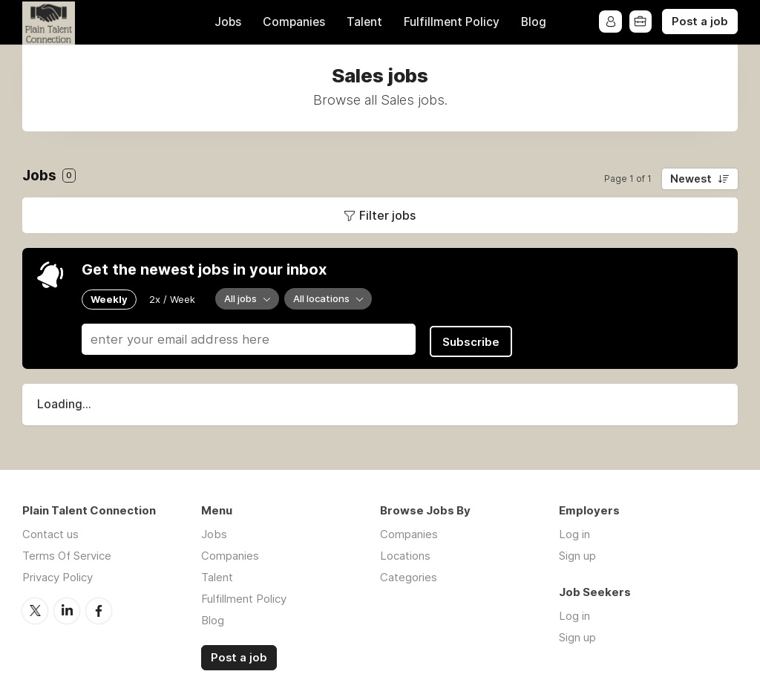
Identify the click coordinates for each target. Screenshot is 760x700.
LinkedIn (67, 607)
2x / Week (172, 298)
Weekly (109, 298)
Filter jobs (387, 215)
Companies (294, 22)
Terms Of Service (67, 553)
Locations (405, 553)
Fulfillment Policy (452, 22)
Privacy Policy (58, 574)
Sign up (577, 553)
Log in (574, 531)
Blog (534, 22)
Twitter (35, 607)
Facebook (99, 607)
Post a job (700, 22)
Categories (409, 574)
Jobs (228, 22)
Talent (364, 22)
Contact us (50, 531)
